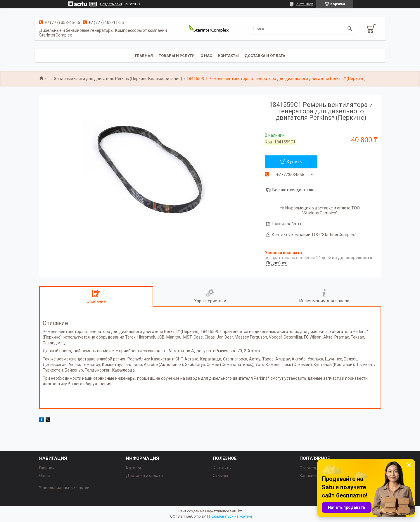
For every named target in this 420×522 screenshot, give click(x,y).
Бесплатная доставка (293, 190)
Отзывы (220, 476)
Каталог (134, 468)
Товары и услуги (177, 56)
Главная (144, 56)
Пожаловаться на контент (231, 516)
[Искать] (350, 29)
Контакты (228, 56)
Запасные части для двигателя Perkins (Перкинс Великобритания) (118, 79)
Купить (294, 162)
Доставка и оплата (265, 56)
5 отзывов (305, 4)
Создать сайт (111, 4)
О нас (206, 56)
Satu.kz (236, 511)
